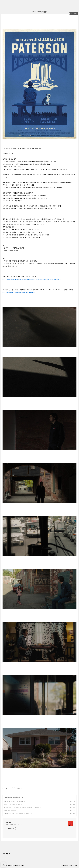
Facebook (14, 865)
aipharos (9, 822)
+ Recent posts (6, 854)
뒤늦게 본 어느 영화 (9, 810)
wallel (76, 865)
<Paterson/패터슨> (40, 12)
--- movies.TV (7, 797)
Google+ (22, 865)
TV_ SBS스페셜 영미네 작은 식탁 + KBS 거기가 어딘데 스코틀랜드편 (22, 807)
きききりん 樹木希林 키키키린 (12, 804)
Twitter (9, 865)
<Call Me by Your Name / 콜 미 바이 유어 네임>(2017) (17, 813)
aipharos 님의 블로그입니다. (14, 825)
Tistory (67, 865)
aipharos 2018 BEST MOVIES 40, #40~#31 (13, 801)
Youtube (18, 865)
